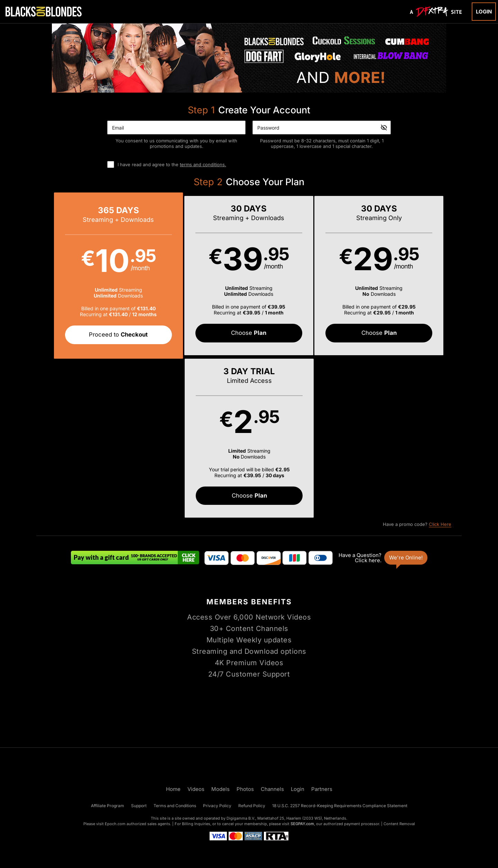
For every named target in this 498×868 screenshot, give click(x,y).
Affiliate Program (108, 806)
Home (173, 789)
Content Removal (399, 824)
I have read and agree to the (172, 164)
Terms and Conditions (175, 806)
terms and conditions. (203, 164)
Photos (245, 789)
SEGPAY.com (302, 824)
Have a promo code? (417, 365)
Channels (272, 789)
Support (139, 806)
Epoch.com (115, 824)
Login (484, 12)
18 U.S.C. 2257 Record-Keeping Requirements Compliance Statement (340, 806)
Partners (322, 789)
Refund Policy (252, 806)
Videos (196, 789)
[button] (90, 276)
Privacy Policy (217, 806)
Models (220, 789)
